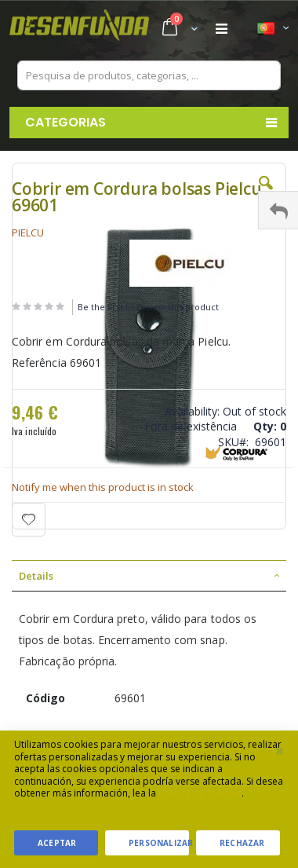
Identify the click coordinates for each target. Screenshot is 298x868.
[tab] (149, 576)
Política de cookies (200, 793)
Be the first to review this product (148, 307)
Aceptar (57, 843)
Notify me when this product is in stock (103, 487)
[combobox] (149, 75)
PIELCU (28, 233)
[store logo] (79, 29)
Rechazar (242, 843)
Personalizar (159, 843)
